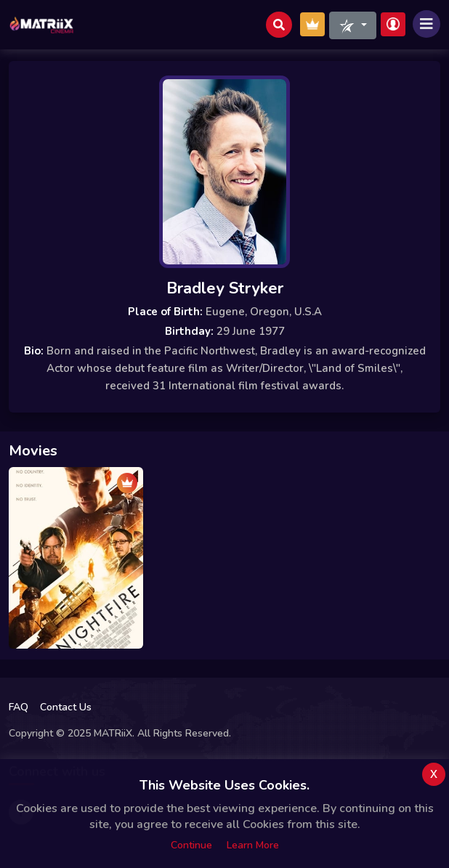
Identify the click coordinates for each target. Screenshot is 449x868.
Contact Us (66, 707)
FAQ (19, 707)
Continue (191, 845)
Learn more (253, 845)
